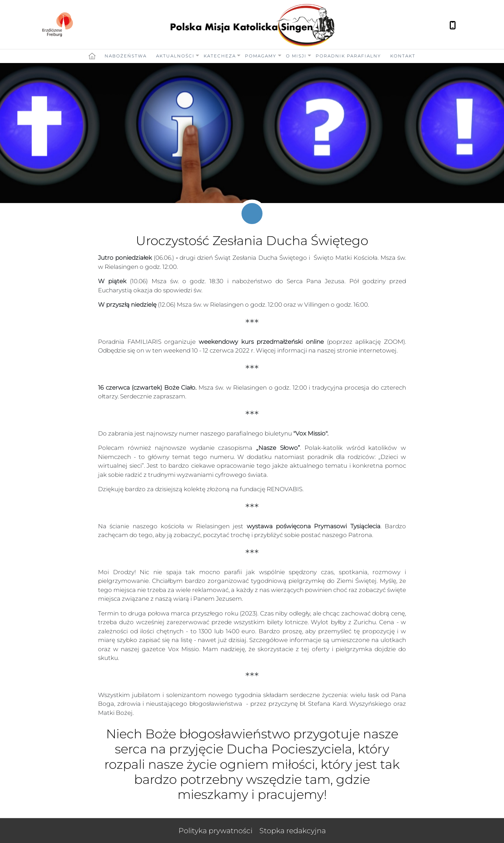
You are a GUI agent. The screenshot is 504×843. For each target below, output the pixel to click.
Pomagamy (261, 56)
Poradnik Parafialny (348, 56)
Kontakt (403, 56)
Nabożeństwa (126, 56)
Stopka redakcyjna (293, 831)
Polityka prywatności (215, 831)
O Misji (296, 56)
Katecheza (220, 56)
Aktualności (175, 56)
